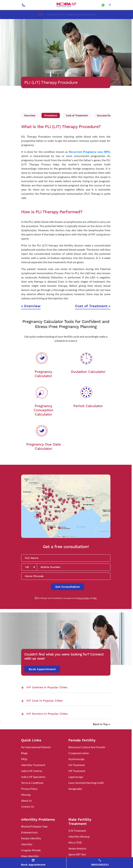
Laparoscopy (76, 777)
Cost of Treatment (77, 115)
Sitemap (26, 795)
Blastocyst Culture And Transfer (87, 747)
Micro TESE (75, 843)
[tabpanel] (66, 52)
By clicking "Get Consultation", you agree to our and (67, 598)
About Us (27, 801)
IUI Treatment (77, 765)
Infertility (27, 844)
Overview (30, 115)
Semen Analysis (77, 848)
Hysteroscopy (76, 759)
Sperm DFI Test (77, 854)
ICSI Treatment (77, 831)
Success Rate (105, 115)
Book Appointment (42, 669)
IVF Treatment (77, 771)
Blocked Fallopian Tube (34, 826)
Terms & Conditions (32, 783)
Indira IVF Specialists (33, 777)
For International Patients (36, 747)
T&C (95, 598)
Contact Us (28, 807)
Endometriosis (29, 832)
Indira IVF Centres (32, 771)
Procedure (51, 115)
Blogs (24, 753)
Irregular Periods (31, 850)
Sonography (75, 789)
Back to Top (102, 724)
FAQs (24, 759)
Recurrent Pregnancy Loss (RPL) (90, 152)
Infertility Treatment (33, 765)
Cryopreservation (79, 753)
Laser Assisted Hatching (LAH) (86, 783)
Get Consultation (68, 587)
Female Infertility (31, 838)
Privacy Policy (83, 598)
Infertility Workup (79, 837)
